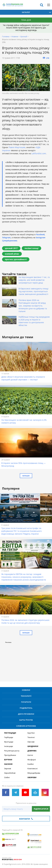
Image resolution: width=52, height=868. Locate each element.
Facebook (40, 234)
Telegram (6, 237)
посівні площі (31, 248)
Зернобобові (10, 773)
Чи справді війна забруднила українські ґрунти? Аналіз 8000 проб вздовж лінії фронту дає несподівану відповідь (26, 28)
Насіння (8, 764)
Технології (26, 696)
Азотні (30, 755)
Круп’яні (31, 733)
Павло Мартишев (17, 147)
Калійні (31, 764)
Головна (6, 36)
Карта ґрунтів (26, 720)
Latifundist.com (39, 153)
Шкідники (33, 746)
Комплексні (32, 769)
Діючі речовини (26, 714)
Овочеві (31, 742)
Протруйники (10, 755)
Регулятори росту (12, 751)
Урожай (24, 36)
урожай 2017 (11, 248)
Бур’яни (8, 760)
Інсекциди (9, 746)
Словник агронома (26, 726)
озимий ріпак (12, 254)
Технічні (31, 737)
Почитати (26, 702)
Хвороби (32, 777)
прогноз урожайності (16, 259)
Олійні (7, 777)
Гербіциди (9, 737)
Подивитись (26, 708)
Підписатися (41, 809)
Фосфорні (32, 760)
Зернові (8, 769)
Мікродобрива (34, 773)
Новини (15, 36)
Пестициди (10, 733)
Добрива (32, 751)
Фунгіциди (9, 742)
